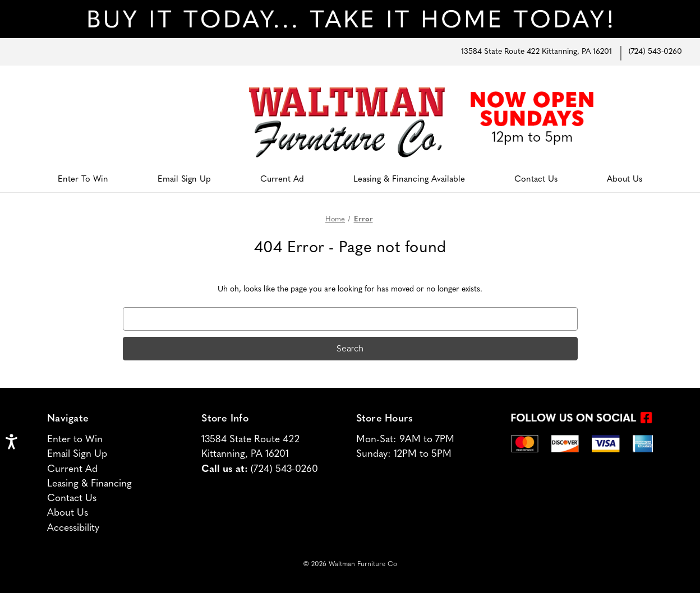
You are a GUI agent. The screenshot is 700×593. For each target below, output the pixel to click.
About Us (625, 180)
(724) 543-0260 (655, 52)
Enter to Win (75, 440)
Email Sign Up (184, 180)
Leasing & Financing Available (409, 180)
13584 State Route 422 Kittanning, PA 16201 (536, 52)
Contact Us (536, 180)
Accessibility (73, 528)
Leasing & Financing (89, 484)
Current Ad (282, 180)
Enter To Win (83, 180)
